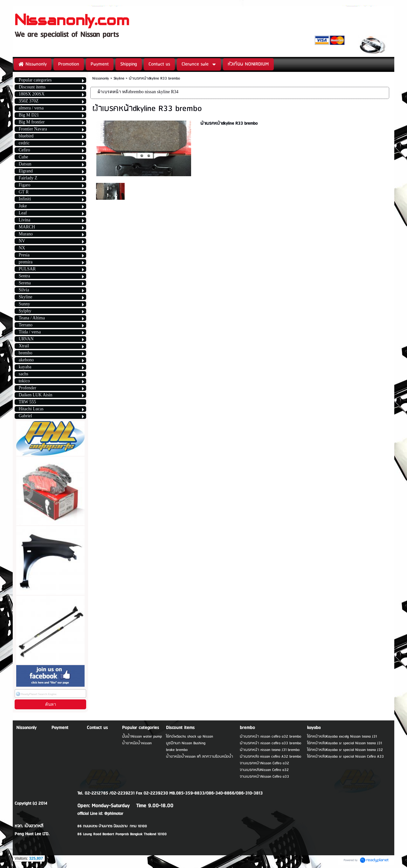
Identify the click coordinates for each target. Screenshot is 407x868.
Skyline (119, 78)
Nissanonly (101, 78)
